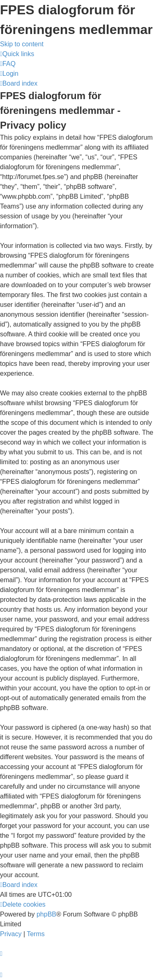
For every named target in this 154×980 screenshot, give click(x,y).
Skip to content (22, 44)
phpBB (46, 914)
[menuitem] (8, 64)
